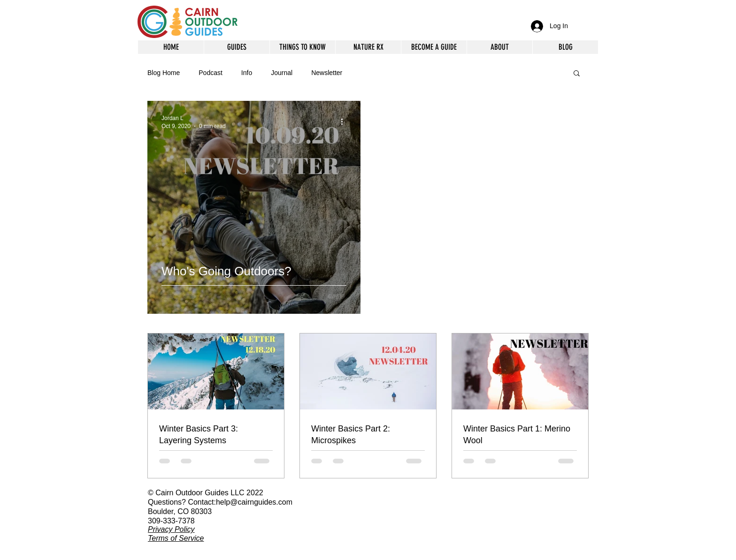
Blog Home (164, 73)
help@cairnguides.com (254, 502)
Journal (282, 73)
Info (247, 73)
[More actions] (345, 121)
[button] (499, 47)
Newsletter (327, 73)
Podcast (211, 73)
